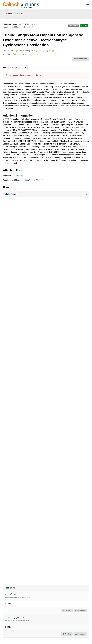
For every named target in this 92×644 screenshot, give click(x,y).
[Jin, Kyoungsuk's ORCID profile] (36, 51)
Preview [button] (67, 611)
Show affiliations (81, 59)
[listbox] (18, 68)
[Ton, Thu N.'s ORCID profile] (15, 54)
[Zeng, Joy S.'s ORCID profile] (53, 51)
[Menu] (88, 5)
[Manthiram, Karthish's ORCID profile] (38, 54)
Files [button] (46, 588)
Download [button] (80, 611)
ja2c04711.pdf (19, 176)
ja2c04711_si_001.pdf (33, 180)
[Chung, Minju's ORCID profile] (16, 51)
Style (5, 68)
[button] (46, 194)
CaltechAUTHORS (14, 14)
